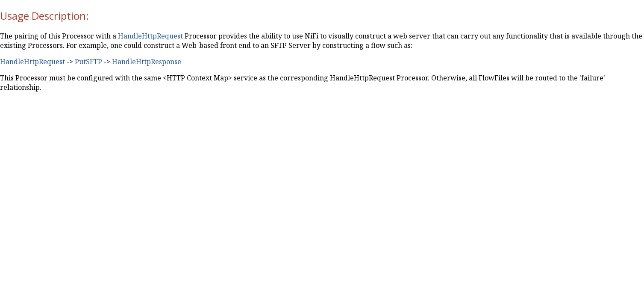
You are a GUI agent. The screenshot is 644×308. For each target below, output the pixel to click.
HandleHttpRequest (150, 36)
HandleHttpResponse (147, 62)
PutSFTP (88, 62)
